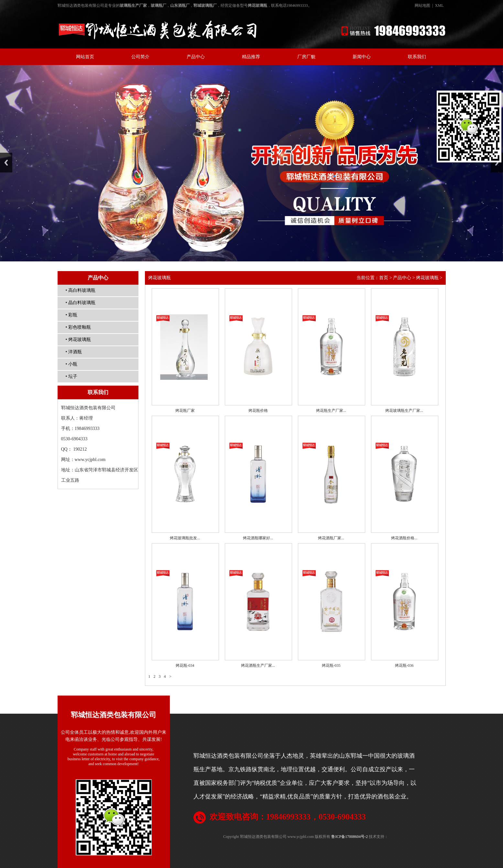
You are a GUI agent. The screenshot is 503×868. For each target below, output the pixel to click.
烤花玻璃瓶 (427, 278)
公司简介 (140, 57)
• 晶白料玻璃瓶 (81, 303)
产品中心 (196, 57)
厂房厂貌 (306, 57)
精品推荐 (251, 57)
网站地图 (422, 5)
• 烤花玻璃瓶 (78, 340)
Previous (6, 163)
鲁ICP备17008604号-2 (350, 837)
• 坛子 (71, 376)
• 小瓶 (71, 364)
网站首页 (85, 57)
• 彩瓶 (71, 315)
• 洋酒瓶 (74, 352)
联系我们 (417, 57)
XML (439, 5)
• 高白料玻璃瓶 (81, 290)
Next (497, 163)
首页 (384, 278)
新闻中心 (362, 57)
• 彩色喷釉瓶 (78, 327)
